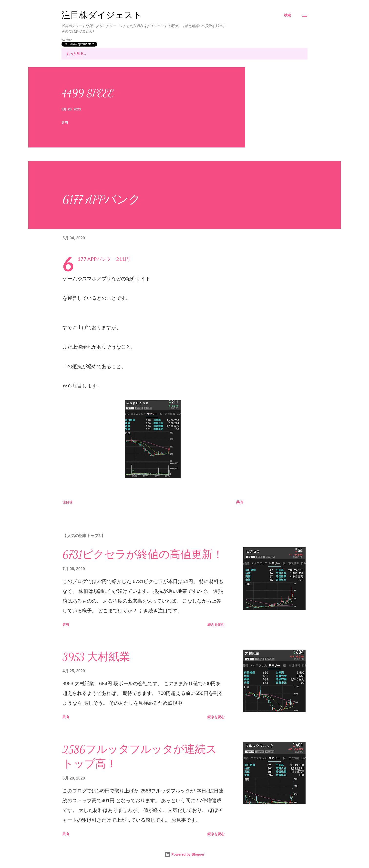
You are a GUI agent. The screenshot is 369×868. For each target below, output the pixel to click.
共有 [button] (65, 122)
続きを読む (216, 624)
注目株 (96, 54)
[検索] (287, 15)
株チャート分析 (163, 54)
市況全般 (196, 54)
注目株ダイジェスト (102, 15)
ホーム (72, 54)
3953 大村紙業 (96, 657)
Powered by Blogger (184, 854)
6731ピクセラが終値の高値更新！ (143, 555)
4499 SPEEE (88, 93)
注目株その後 (126, 54)
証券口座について (231, 54)
